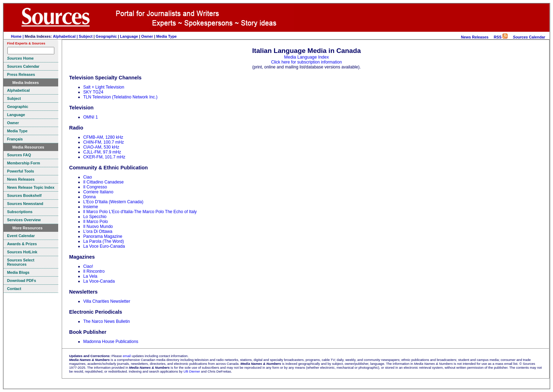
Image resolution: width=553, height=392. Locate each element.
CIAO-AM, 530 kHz (101, 147)
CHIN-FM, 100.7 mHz (104, 142)
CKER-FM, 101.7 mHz (104, 157)
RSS (501, 37)
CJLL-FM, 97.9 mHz (102, 152)
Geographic (106, 36)
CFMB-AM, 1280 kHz (103, 137)
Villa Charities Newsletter (107, 301)
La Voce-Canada (99, 281)
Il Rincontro (94, 271)
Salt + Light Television (104, 87)
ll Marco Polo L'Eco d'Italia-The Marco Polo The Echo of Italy (140, 212)
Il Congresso (95, 187)
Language (129, 36)
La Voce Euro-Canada (104, 246)
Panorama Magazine (103, 236)
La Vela (90, 276)
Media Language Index (307, 57)
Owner (147, 36)
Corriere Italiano (98, 192)
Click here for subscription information (307, 62)
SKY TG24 (93, 92)
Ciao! (88, 266)
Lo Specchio (95, 217)
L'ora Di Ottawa (98, 231)
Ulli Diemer (192, 371)
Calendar (529, 37)
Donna (89, 197)
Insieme (91, 207)
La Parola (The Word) (104, 241)
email (127, 356)
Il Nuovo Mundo (98, 227)
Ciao (88, 177)
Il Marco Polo (96, 222)
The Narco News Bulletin (107, 321)
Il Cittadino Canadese (104, 182)
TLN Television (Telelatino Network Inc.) (120, 97)
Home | (18, 36)
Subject (86, 36)
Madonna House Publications (111, 342)
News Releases (475, 37)
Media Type (166, 36)
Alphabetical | (66, 36)
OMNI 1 (90, 117)
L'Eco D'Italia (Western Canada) (113, 202)
